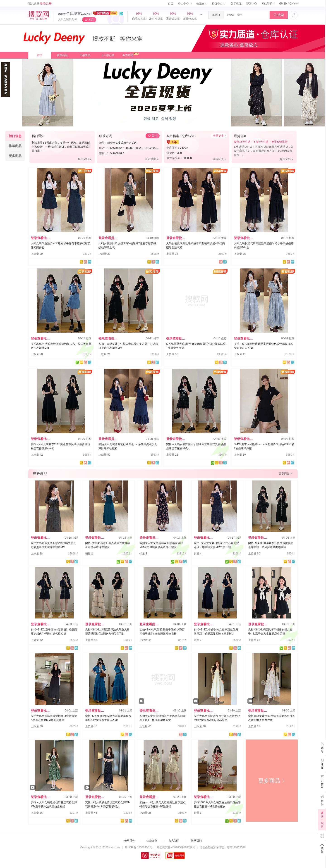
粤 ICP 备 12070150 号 (139, 847)
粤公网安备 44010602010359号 (176, 847)
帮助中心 (252, 4)
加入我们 (174, 841)
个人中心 (185, 4)
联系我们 (196, 841)
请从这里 (40, 4)
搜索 (279, 15)
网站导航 (268, 4)
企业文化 (152, 841)
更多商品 (272, 781)
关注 (91, 20)
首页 (171, 4)
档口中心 (218, 4)
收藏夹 (202, 4)
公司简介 (130, 841)
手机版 (236, 4)
